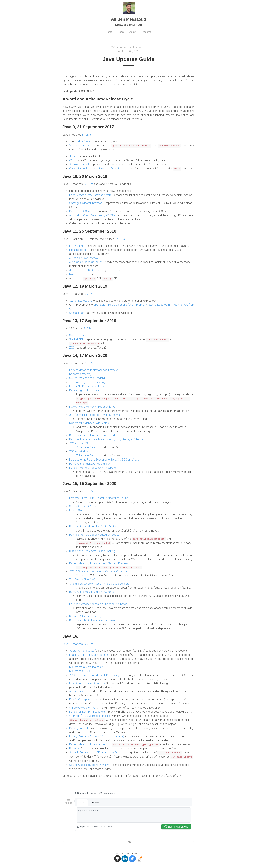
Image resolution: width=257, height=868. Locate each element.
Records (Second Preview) (85, 616)
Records (74, 748)
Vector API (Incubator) (83, 650)
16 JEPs (88, 363)
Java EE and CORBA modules (87, 270)
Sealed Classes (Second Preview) (89, 764)
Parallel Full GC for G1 (82, 211)
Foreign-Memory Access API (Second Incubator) (98, 603)
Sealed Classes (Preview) (84, 506)
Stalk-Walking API (80, 164)
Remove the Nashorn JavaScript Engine (93, 526)
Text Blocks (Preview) (82, 579)
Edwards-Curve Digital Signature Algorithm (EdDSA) (99, 498)
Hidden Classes (78, 510)
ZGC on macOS (79, 443)
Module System (84, 141)
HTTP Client (76, 246)
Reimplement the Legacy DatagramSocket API (97, 534)
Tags (120, 32)
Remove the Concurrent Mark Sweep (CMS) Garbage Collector (106, 439)
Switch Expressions (81, 300)
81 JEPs (87, 135)
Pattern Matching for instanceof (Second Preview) (99, 563)
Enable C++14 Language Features (89, 654)
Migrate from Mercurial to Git (86, 666)
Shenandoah (77, 313)
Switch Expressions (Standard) (87, 378)
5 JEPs (88, 328)
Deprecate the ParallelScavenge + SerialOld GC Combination (105, 459)
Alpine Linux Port (79, 691)
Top (128, 841)
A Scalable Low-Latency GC (86, 258)
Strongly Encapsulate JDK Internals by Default (96, 752)
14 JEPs (88, 491)
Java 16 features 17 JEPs (78, 643)
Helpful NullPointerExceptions (87, 386)
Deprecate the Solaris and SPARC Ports (93, 435)
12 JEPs (88, 184)
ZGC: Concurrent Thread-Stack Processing (94, 674)
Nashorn (74, 274)
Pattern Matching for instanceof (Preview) (94, 370)
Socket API (76, 339)
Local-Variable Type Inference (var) (90, 195)
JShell (73, 156)
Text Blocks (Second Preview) (87, 382)
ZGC (72, 347)
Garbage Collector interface (86, 203)
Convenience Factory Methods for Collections (97, 169)
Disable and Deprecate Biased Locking (92, 551)
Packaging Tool (79, 727)
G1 (71, 160)
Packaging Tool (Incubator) (85, 390)
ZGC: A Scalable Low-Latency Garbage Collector (98, 571)
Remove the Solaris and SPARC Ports (92, 591)
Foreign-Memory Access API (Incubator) (93, 467)
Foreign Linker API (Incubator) (87, 711)
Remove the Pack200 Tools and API (91, 463)
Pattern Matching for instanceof (88, 744)
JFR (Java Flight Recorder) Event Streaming (95, 414)
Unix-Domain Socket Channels (87, 683)
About (133, 32)
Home (108, 32)
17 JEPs (120, 239)
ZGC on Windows (80, 451)
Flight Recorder (78, 250)
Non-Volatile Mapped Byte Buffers (89, 422)
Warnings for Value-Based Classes (90, 715)
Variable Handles (79, 145)
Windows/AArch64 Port (83, 707)
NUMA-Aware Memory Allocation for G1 (93, 406)
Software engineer (128, 25)
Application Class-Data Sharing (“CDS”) (92, 215)
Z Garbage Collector (88, 447)
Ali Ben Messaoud (128, 19)
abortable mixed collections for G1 (114, 305)
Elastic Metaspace (80, 699)
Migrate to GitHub (80, 670)
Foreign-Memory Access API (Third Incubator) (97, 735)
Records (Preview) (80, 374)
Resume (148, 32)
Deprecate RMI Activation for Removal (92, 620)
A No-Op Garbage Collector (86, 262)
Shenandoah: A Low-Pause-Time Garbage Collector (100, 583)
